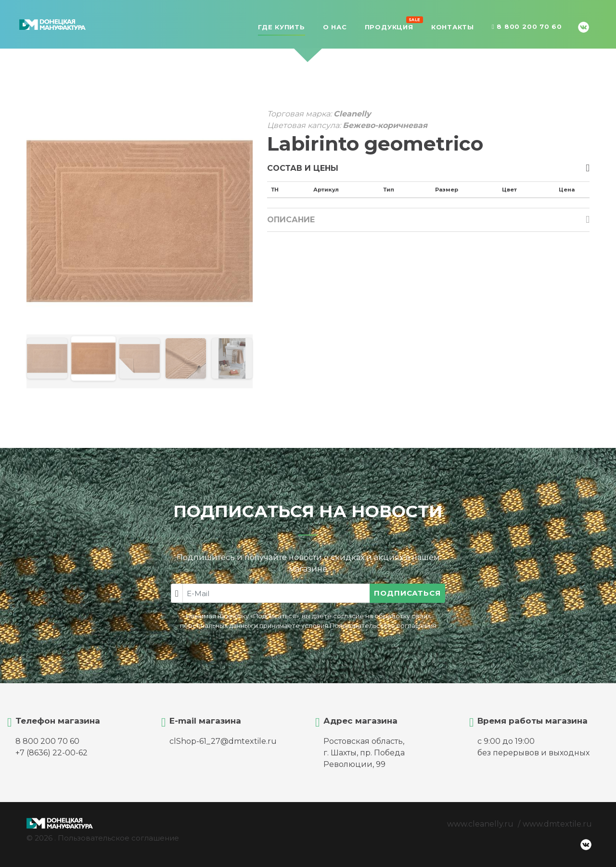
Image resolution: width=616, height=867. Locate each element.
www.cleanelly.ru (480, 824)
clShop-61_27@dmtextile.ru (223, 741)
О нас (335, 27)
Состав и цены (303, 168)
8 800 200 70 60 (527, 27)
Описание (291, 220)
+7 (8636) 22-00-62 (51, 753)
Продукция (389, 26)
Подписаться (407, 593)
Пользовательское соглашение (118, 838)
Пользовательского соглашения (383, 626)
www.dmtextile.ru (557, 824)
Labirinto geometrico (375, 144)
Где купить (282, 27)
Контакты (453, 27)
